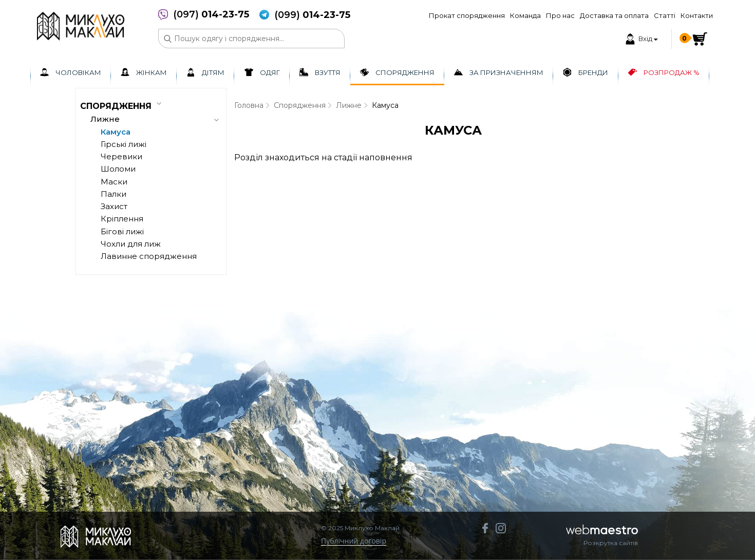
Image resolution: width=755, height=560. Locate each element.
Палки (114, 194)
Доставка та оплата (614, 15)
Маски (114, 182)
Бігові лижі (122, 231)
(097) (211, 15)
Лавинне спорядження (149, 256)
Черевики (121, 156)
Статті (665, 15)
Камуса (116, 132)
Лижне (349, 105)
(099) (312, 15)
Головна (249, 105)
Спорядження (300, 105)
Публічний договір (354, 541)
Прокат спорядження (467, 15)
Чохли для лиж (131, 244)
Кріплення (122, 219)
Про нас (560, 15)
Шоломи (118, 169)
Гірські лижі (124, 144)
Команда (525, 15)
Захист (114, 206)
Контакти (697, 15)
